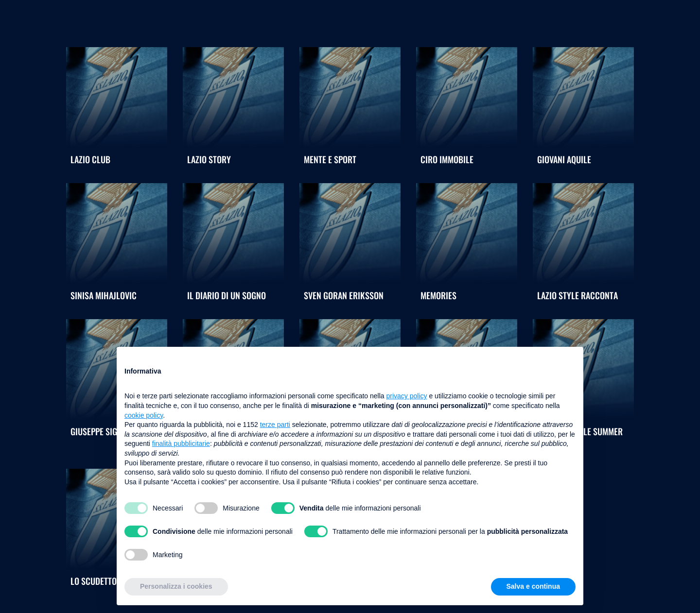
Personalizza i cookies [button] (176, 586)
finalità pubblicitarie (181, 443)
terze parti (275, 425)
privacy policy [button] (407, 396)
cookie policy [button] (144, 415)
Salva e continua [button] (533, 586)
